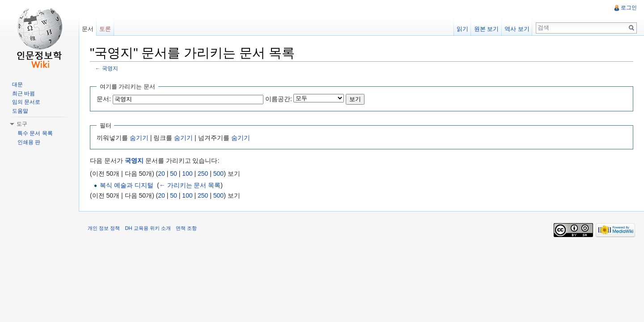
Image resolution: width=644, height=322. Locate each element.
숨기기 (139, 138)
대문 (17, 85)
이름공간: (279, 99)
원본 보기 (487, 29)
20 (161, 174)
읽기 (462, 29)
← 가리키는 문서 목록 (190, 185)
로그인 (629, 8)
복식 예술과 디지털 (127, 185)
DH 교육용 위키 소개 (148, 228)
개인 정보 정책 (104, 228)
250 (203, 174)
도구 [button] (22, 124)
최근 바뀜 (23, 93)
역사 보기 (517, 29)
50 (174, 174)
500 (218, 174)
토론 (105, 29)
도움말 (20, 111)
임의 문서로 (26, 102)
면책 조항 (186, 228)
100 (187, 174)
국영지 (110, 68)
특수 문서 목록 (35, 133)
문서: (104, 99)
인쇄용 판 (29, 142)
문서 (88, 29)
